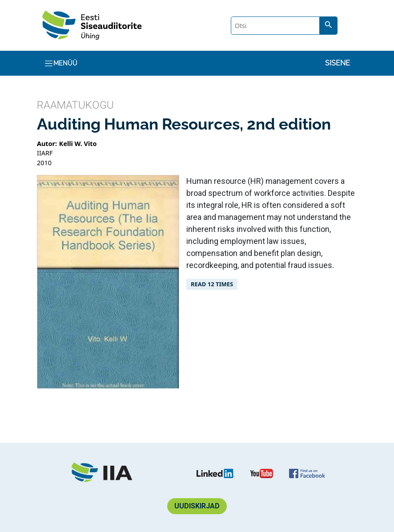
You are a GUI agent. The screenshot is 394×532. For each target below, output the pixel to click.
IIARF (45, 153)
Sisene (338, 63)
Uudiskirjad (197, 506)
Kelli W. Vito (78, 144)
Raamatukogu (75, 105)
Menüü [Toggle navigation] (61, 63)
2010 (44, 163)
